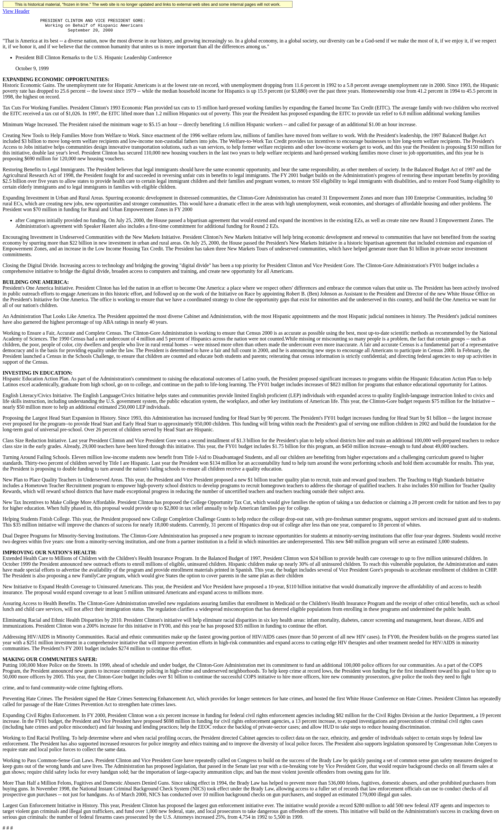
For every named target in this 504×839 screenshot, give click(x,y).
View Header (16, 11)
